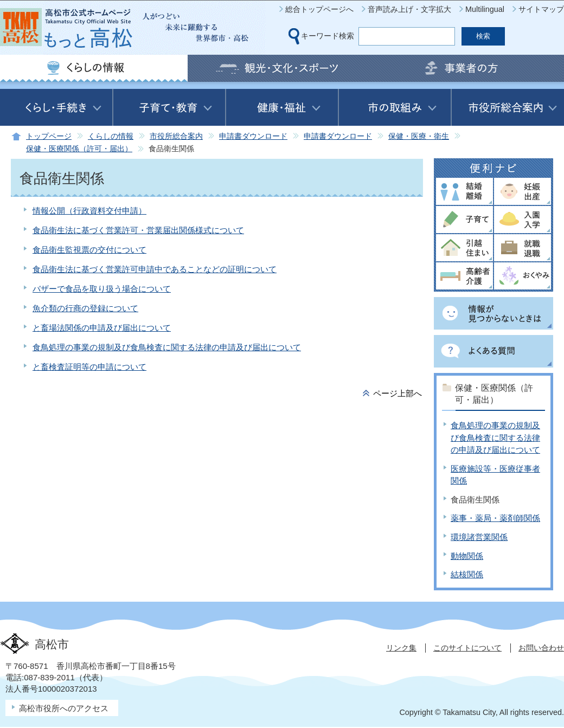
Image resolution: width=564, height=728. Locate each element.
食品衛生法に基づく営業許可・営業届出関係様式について (138, 230)
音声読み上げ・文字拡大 (409, 9)
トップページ (49, 136)
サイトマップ (541, 9)
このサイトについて (467, 648)
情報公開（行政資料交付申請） (89, 211)
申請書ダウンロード (253, 136)
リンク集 (401, 648)
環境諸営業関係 (479, 537)
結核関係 (467, 574)
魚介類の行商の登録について (85, 308)
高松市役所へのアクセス (64, 708)
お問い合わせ (541, 648)
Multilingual (485, 9)
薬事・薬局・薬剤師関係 (495, 518)
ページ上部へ (398, 393)
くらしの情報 (111, 136)
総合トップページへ (319, 9)
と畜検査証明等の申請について (89, 367)
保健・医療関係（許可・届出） (79, 149)
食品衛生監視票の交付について (89, 250)
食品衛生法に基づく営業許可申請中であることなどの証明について (155, 269)
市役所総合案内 (176, 136)
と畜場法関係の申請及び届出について (102, 328)
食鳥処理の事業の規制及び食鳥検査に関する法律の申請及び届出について (167, 347)
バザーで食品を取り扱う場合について (102, 289)
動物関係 (467, 556)
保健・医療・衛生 (419, 136)
